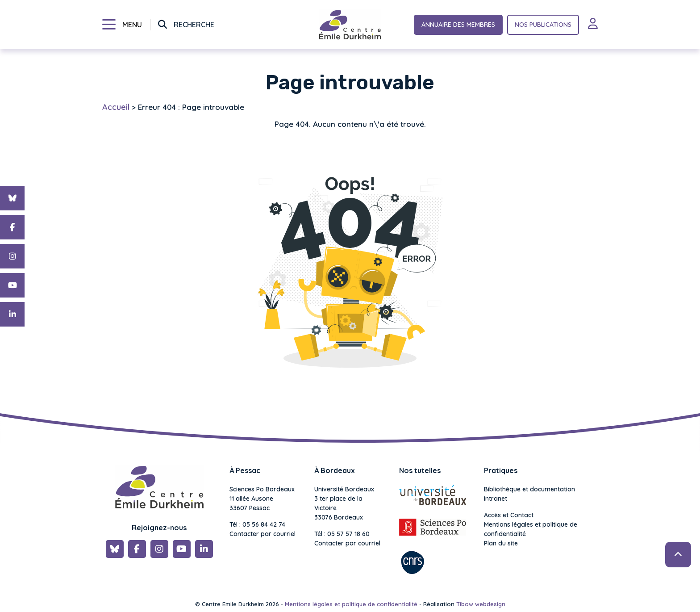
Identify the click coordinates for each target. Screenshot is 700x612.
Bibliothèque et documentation (529, 489)
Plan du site (501, 543)
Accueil (116, 107)
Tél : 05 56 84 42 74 (257, 524)
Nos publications (543, 25)
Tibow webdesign (481, 604)
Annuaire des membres (458, 25)
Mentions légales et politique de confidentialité (531, 529)
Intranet (496, 499)
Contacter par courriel (262, 534)
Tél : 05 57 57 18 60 (342, 534)
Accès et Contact (509, 515)
